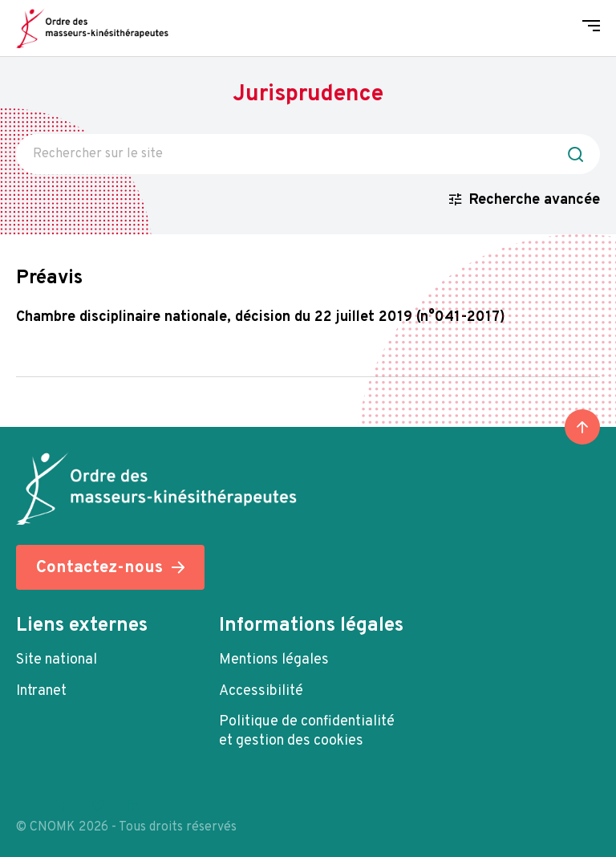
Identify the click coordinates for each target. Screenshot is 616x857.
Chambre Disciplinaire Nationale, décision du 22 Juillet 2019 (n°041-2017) (261, 317)
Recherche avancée (535, 200)
